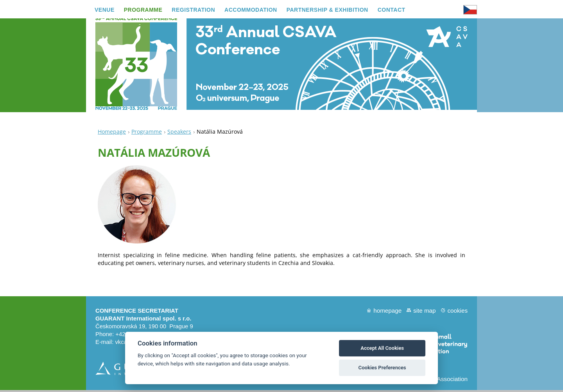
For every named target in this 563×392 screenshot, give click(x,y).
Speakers (179, 133)
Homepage (112, 133)
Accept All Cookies (382, 348)
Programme (147, 133)
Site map (424, 312)
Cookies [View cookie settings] (457, 312)
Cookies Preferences (382, 368)
